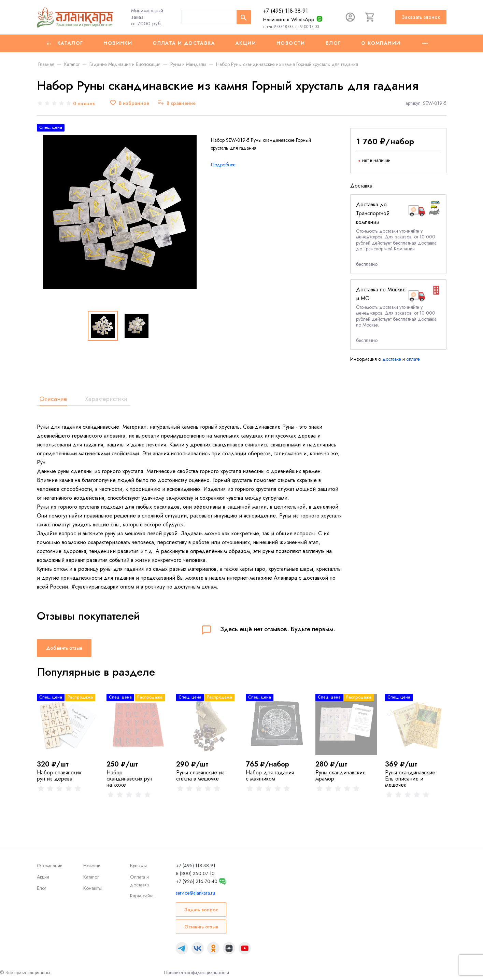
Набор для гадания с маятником (270, 776)
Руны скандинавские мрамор (340, 776)
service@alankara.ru (195, 893)
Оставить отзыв (201, 927)
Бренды (138, 866)
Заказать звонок (421, 17)
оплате (413, 359)
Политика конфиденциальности (196, 972)
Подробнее (223, 165)
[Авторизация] (350, 17)
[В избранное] (129, 103)
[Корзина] (370, 17)
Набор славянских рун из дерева (59, 776)
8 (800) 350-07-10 (195, 873)
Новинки (118, 43)
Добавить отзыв (64, 648)
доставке (392, 359)
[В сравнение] (176, 103)
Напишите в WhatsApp (289, 19)
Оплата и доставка (184, 43)
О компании (381, 43)
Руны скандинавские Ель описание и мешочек (410, 779)
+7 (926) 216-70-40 (197, 881)
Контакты (93, 888)
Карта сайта (142, 896)
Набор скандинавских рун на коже (129, 779)
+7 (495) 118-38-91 (286, 11)
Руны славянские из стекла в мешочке (200, 776)
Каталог (65, 43)
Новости (291, 43)
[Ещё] (425, 43)
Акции (246, 43)
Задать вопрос (201, 910)
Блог (333, 43)
